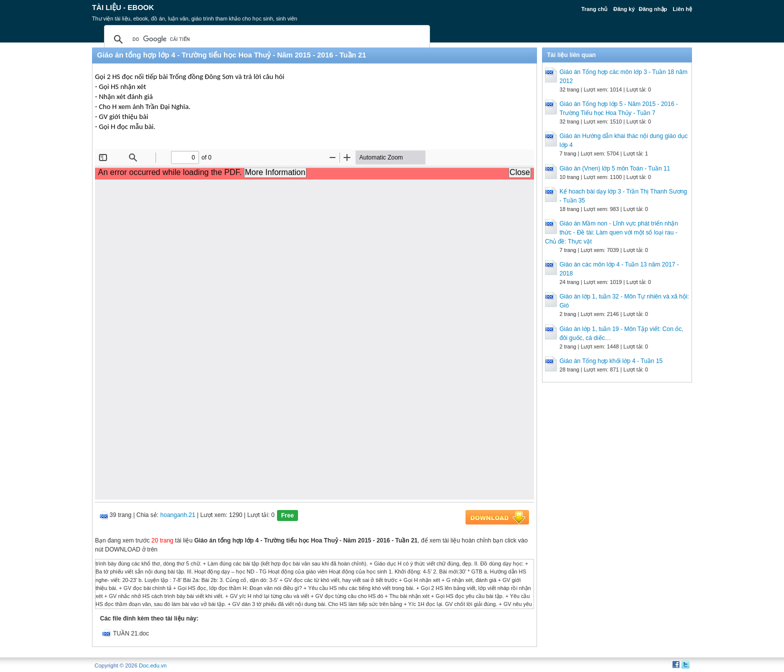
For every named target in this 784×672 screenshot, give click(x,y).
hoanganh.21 (178, 515)
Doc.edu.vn (153, 665)
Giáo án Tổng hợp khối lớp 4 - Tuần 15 (611, 361)
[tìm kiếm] (265, 39)
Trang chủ (595, 9)
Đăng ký (624, 9)
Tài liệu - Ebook (123, 7)
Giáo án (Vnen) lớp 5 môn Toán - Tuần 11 (615, 168)
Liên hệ (682, 9)
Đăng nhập (653, 9)
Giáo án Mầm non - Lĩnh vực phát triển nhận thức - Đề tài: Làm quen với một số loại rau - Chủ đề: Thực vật (611, 232)
